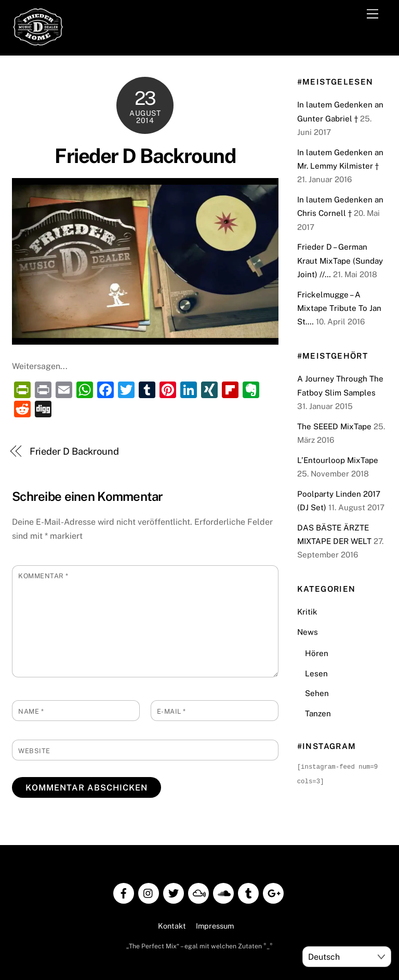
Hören (317, 653)
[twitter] (174, 891)
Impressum (215, 925)
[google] (273, 891)
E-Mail (171, 711)
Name (31, 711)
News (308, 632)
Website (34, 751)
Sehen (317, 693)
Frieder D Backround (145, 156)
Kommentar (43, 576)
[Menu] (373, 14)
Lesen (316, 673)
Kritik (307, 612)
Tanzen (318, 713)
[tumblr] (248, 891)
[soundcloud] (223, 891)
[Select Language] (347, 957)
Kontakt (172, 925)
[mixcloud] (198, 891)
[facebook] (124, 891)
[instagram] (149, 891)
